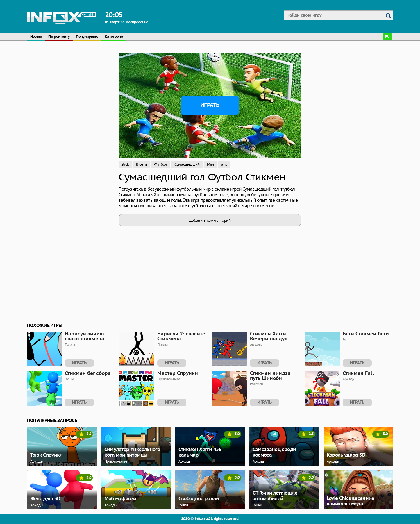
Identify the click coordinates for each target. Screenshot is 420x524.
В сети (141, 164)
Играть (210, 105)
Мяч (210, 164)
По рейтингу (59, 37)
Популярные (87, 37)
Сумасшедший (187, 164)
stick (125, 164)
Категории (114, 37)
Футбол (160, 164)
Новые (36, 37)
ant (224, 164)
